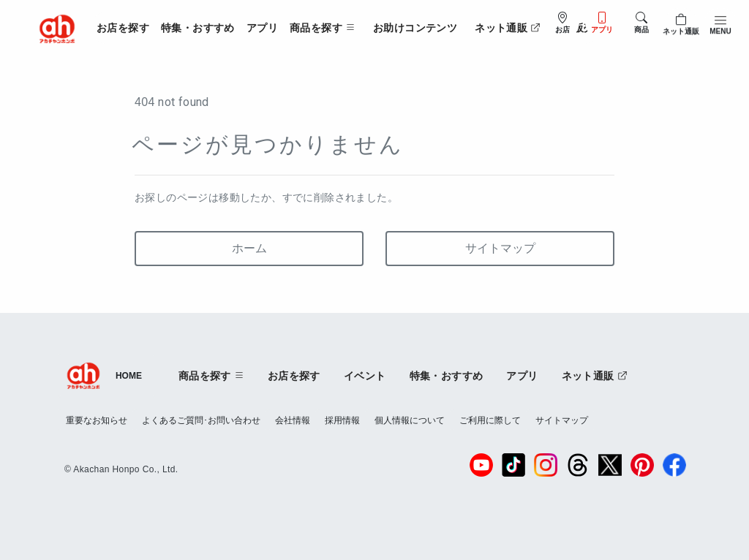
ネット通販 (508, 28)
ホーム (249, 248)
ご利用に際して (490, 420)
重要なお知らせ (97, 420)
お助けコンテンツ (415, 28)
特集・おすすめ (198, 28)
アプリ (262, 28)
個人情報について (410, 420)
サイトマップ (500, 248)
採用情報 (342, 420)
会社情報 (293, 420)
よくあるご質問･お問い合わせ (201, 420)
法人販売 (573, 28)
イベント (365, 376)
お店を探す (123, 28)
